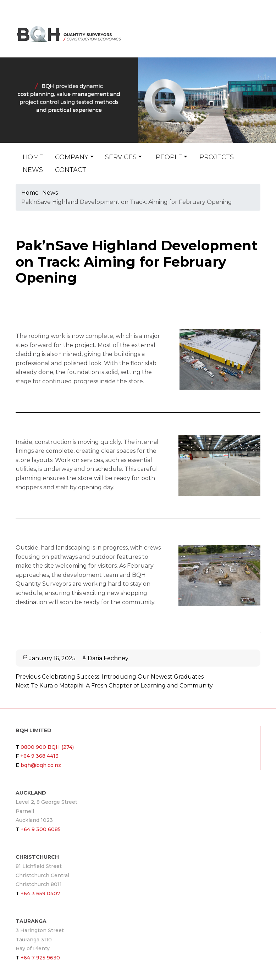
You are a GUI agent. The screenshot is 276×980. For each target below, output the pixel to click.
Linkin (247, 38)
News (33, 170)
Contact (71, 170)
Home (33, 157)
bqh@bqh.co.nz (239, 38)
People (169, 157)
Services (121, 157)
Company (72, 157)
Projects (217, 157)
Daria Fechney (108, 658)
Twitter (256, 38)
